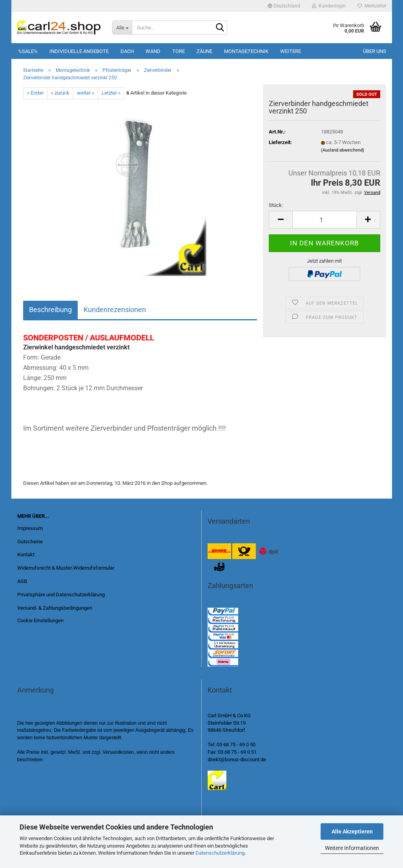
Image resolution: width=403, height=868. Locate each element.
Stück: (276, 205)
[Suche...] (122, 27)
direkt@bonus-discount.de (237, 759)
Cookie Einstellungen (40, 620)
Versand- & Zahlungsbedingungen (55, 608)
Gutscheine (30, 542)
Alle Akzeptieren (352, 831)
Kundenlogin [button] (329, 6)
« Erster (35, 93)
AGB (22, 581)
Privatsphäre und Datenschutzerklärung (61, 595)
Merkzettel (372, 6)
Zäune (204, 51)
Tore (179, 51)
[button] (284, 6)
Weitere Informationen (352, 848)
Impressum (30, 528)
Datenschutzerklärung (220, 853)
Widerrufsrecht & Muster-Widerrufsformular (66, 568)
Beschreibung (50, 310)
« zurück (60, 93)
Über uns (375, 51)
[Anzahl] (324, 220)
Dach (127, 51)
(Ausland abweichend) (343, 150)
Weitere (291, 51)
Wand (153, 51)
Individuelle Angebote (79, 51)
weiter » (86, 93)
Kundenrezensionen (115, 310)
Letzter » (111, 93)
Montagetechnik (246, 51)
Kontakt (26, 555)
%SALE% (28, 51)
